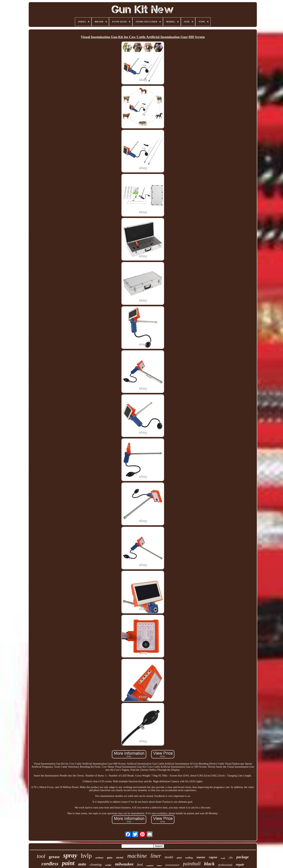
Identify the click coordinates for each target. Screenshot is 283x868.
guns (110, 858)
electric (120, 858)
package (243, 857)
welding (189, 858)
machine (137, 856)
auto (82, 864)
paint (68, 863)
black (209, 864)
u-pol (223, 858)
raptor (213, 857)
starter (201, 857)
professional (225, 865)
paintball (192, 864)
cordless (50, 864)
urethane (99, 858)
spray (70, 855)
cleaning (96, 864)
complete (150, 865)
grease (54, 857)
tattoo (159, 865)
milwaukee (124, 864)
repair (240, 865)
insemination (172, 865)
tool (41, 856)
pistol (179, 858)
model (169, 857)
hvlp (86, 856)
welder (108, 865)
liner (156, 856)
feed (140, 865)
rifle (231, 858)
